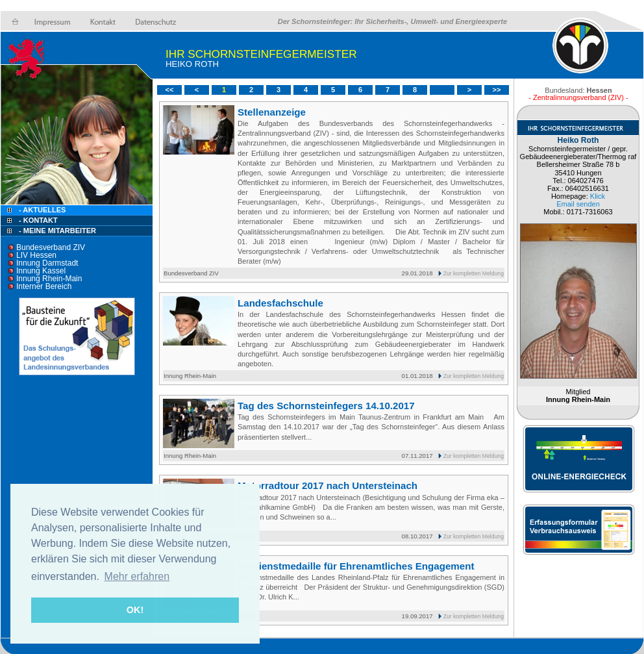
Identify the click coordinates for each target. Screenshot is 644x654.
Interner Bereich (44, 286)
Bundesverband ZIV (51, 247)
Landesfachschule (280, 303)
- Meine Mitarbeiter (57, 231)
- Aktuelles (41, 210)
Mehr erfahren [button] (137, 576)
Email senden (578, 204)
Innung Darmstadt (47, 263)
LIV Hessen (36, 255)
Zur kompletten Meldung (474, 273)
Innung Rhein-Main (49, 279)
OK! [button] (135, 610)
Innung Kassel (41, 271)
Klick (598, 196)
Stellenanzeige (272, 112)
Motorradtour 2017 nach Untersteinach (328, 485)
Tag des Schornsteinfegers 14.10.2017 (326, 406)
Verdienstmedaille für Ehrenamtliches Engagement (356, 566)
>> (497, 90)
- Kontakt (37, 220)
